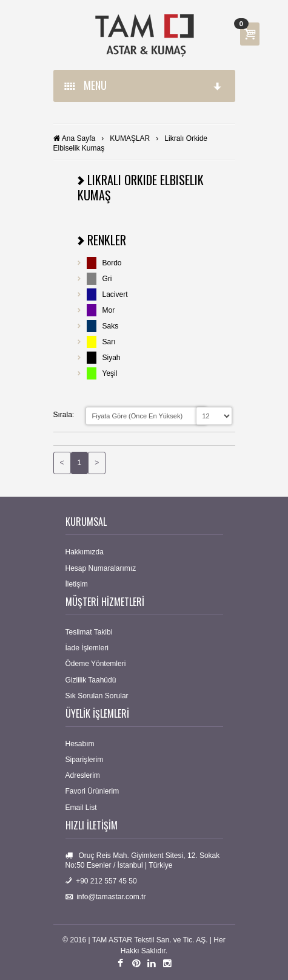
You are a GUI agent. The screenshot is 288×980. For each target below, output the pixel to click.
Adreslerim (83, 775)
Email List (81, 808)
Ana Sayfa (79, 138)
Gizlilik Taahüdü (91, 680)
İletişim (77, 584)
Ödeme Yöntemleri (96, 664)
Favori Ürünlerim (92, 791)
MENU (144, 85)
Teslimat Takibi (89, 632)
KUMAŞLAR (130, 138)
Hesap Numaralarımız (101, 568)
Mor (109, 310)
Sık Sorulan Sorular (97, 696)
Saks (111, 326)
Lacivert (115, 294)
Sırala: (64, 415)
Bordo (112, 263)
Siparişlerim (85, 760)
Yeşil (110, 373)
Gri (107, 279)
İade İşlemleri (87, 648)
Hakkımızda (85, 552)
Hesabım (80, 744)
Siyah (112, 358)
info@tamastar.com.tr (111, 897)
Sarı (109, 342)
